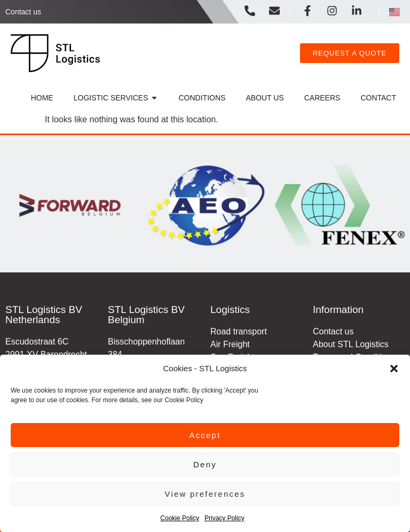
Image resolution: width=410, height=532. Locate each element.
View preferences (205, 494)
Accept (205, 435)
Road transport (239, 331)
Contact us (23, 12)
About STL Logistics (351, 344)
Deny (205, 464)
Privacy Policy (224, 518)
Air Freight (230, 344)
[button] (394, 369)
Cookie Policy (180, 518)
